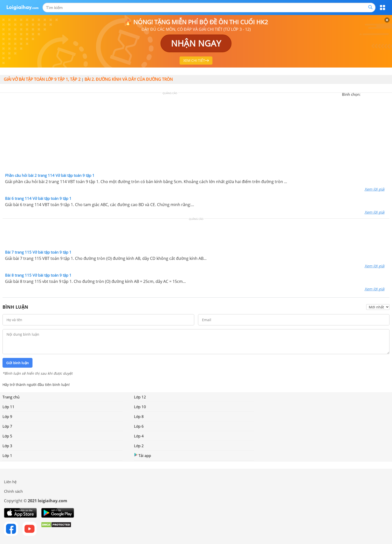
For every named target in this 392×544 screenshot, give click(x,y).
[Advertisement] (196, 134)
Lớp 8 (139, 416)
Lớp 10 (140, 407)
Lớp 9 (7, 416)
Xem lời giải (374, 189)
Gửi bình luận (17, 363)
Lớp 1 (7, 455)
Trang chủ (11, 397)
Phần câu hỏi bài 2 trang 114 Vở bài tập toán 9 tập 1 (50, 175)
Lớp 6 (139, 426)
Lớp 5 (7, 436)
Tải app (142, 455)
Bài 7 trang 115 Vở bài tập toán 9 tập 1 (38, 252)
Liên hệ (10, 482)
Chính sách (13, 491)
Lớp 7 (7, 426)
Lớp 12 (140, 397)
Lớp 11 (8, 407)
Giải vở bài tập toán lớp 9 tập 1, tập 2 (42, 79)
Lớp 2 (139, 446)
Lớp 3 (7, 446)
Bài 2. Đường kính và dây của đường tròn (129, 79)
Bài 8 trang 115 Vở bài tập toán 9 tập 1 (38, 275)
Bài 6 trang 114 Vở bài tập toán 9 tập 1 (38, 198)
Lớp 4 (139, 436)
